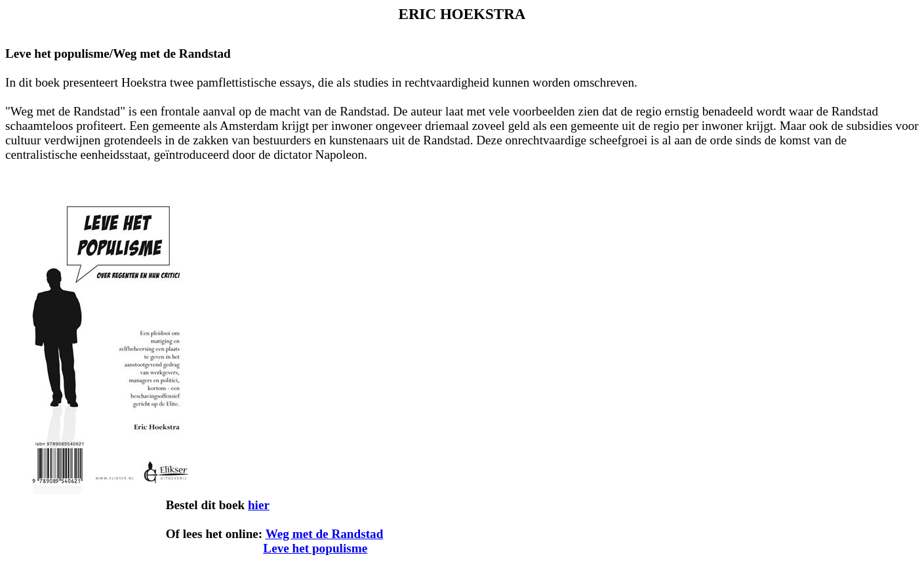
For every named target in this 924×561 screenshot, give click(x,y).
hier (259, 505)
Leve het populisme (315, 548)
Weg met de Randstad (325, 534)
